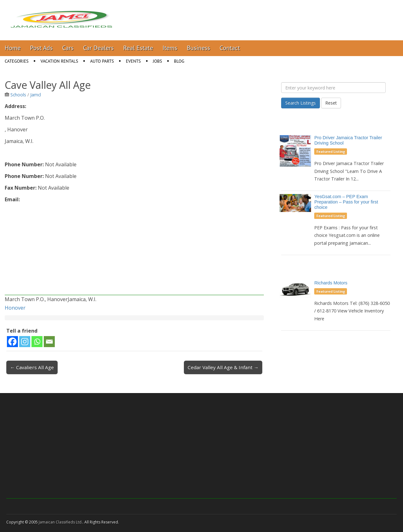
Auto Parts (102, 61)
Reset (331, 103)
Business (198, 48)
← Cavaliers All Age (32, 367)
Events (133, 61)
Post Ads (42, 48)
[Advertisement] (134, 251)
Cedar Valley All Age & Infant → (223, 367)
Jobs (157, 61)
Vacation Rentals (60, 61)
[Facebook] (12, 342)
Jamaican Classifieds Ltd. (61, 522)
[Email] (49, 342)
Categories (17, 61)
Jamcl (36, 95)
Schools (18, 95)
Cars (68, 48)
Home (13, 48)
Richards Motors (331, 283)
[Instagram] (25, 342)
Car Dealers (99, 48)
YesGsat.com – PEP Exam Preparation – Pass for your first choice (346, 202)
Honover (15, 308)
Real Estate (138, 48)
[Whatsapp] (37, 342)
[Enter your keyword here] (333, 88)
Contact (230, 48)
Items (170, 48)
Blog (179, 61)
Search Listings (301, 103)
